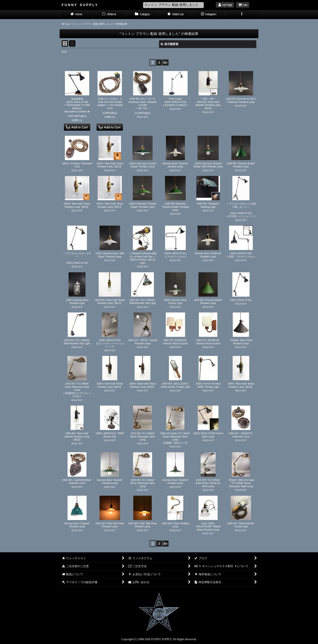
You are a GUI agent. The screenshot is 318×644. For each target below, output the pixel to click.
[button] (242, 15)
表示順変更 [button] (170, 44)
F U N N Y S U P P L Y (79, 5)
